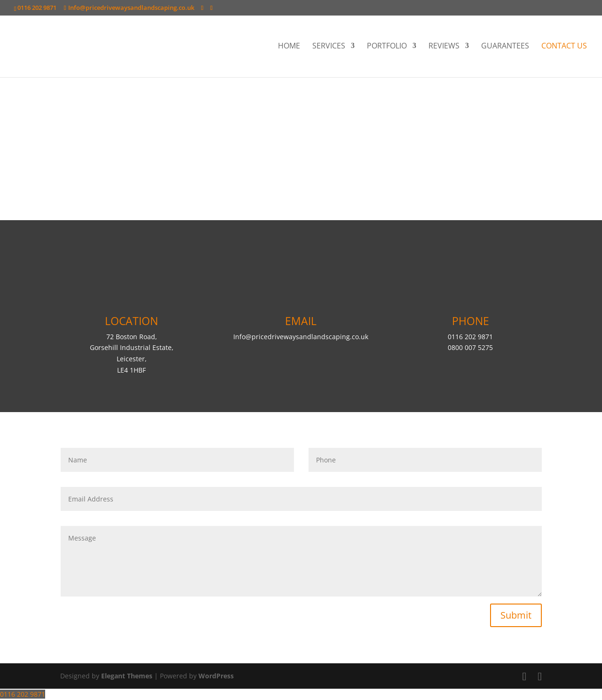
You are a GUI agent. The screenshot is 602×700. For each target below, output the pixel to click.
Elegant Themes (127, 676)
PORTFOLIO (387, 47)
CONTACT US (564, 47)
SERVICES (329, 47)
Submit (516, 615)
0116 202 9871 (23, 694)
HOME (289, 47)
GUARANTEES (505, 47)
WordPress (216, 676)
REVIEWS (444, 47)
